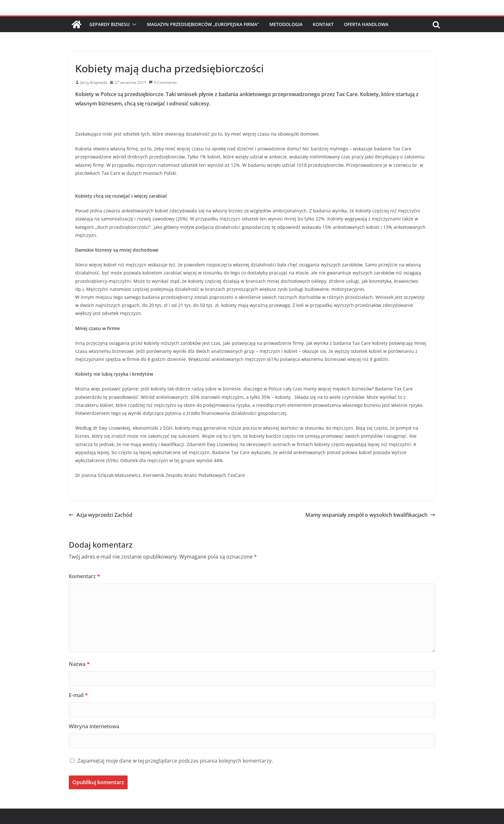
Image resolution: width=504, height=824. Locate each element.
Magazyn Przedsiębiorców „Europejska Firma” (203, 24)
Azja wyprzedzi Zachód (101, 515)
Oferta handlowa (366, 24)
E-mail (78, 695)
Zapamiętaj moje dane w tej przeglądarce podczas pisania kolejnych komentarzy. (175, 761)
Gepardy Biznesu (109, 24)
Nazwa (79, 664)
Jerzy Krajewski (94, 82)
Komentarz (84, 576)
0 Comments (163, 82)
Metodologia (286, 24)
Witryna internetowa (94, 726)
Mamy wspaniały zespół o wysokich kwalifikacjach (370, 515)
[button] (133, 24)
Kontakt (323, 24)
